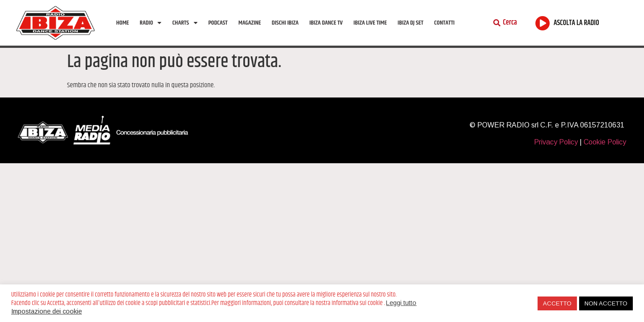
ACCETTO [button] (557, 303)
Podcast (218, 23)
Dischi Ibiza (285, 23)
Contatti (445, 23)
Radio (150, 23)
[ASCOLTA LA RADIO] (543, 23)
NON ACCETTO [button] (606, 303)
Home (123, 23)
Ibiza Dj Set (411, 23)
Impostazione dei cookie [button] (47, 311)
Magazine (250, 23)
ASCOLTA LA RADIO (576, 23)
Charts (185, 23)
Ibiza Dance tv (326, 23)
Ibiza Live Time (370, 23)
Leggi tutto (401, 303)
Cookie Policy (605, 142)
